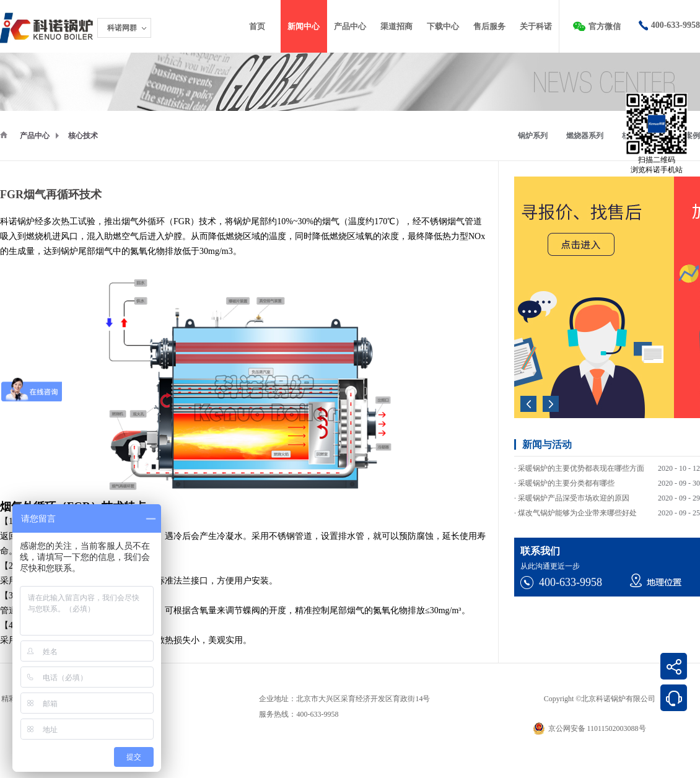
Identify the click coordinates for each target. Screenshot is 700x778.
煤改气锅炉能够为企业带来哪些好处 (577, 515)
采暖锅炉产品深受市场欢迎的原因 (574, 500)
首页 (257, 26)
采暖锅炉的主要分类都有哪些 (566, 485)
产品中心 (35, 136)
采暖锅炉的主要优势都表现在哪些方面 (581, 470)
